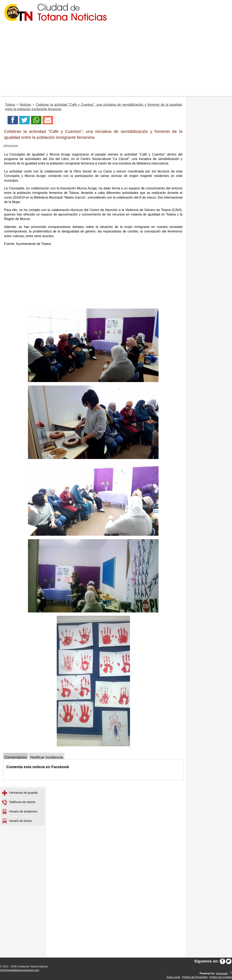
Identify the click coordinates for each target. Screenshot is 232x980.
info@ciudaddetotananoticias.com (20, 970)
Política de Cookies (221, 977)
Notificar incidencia (47, 757)
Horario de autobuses (20, 812)
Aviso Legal (173, 977)
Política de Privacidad (195, 977)
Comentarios (16, 757)
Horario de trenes (17, 821)
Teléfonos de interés (19, 802)
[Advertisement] (116, 66)
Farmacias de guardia (20, 793)
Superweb (222, 973)
